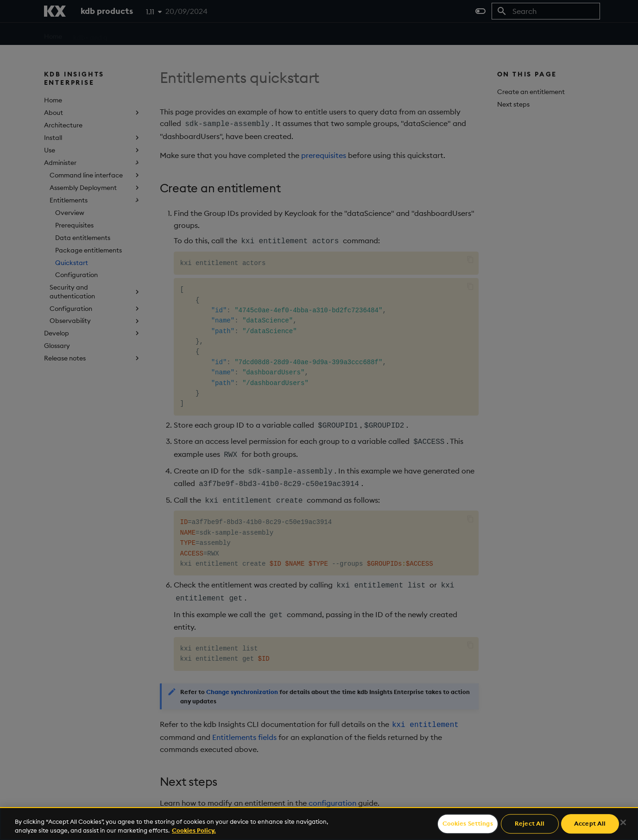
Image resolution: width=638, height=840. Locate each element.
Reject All (530, 824)
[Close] (623, 822)
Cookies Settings (468, 824)
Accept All (590, 824)
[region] (319, 824)
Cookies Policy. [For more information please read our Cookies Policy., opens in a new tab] (194, 830)
